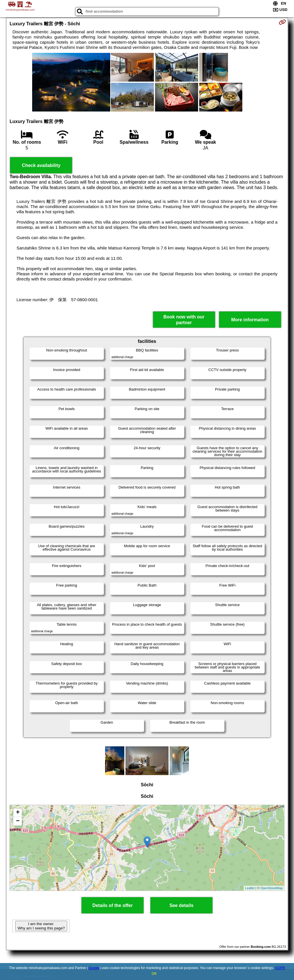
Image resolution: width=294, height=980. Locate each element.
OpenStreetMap (272, 888)
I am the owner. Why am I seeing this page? (41, 926)
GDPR (280, 968)
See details (181, 905)
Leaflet (250, 888)
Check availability (41, 165)
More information (250, 320)
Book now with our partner (184, 320)
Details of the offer (113, 905)
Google (94, 968)
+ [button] (18, 813)
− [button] (18, 821)
